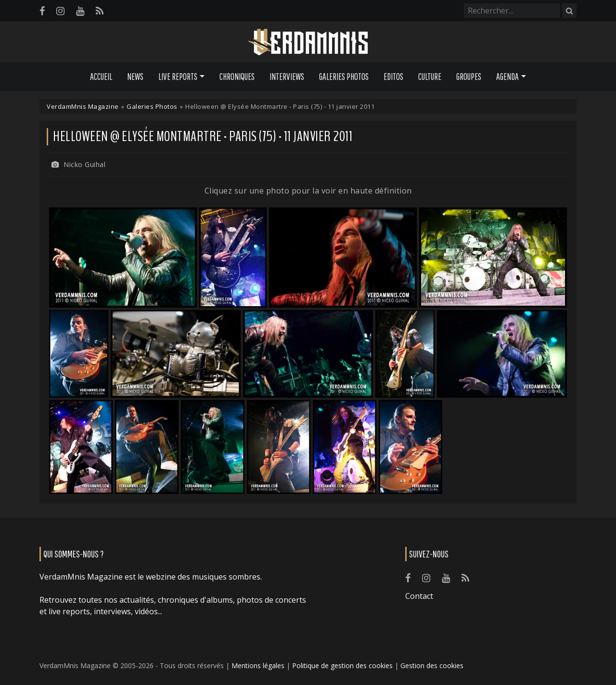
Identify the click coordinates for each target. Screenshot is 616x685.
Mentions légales (258, 666)
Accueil (101, 77)
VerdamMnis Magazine (83, 106)
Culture (430, 77)
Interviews (287, 77)
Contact (419, 596)
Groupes (469, 77)
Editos (393, 77)
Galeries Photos (344, 77)
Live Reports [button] (178, 77)
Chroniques (237, 77)
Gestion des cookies (432, 666)
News (135, 77)
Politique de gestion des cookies (342, 666)
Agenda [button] (507, 77)
